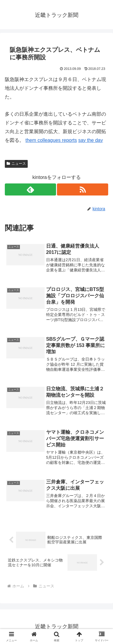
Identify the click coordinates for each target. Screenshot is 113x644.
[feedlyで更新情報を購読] (30, 189)
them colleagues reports (51, 140)
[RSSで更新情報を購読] (83, 189)
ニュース (16, 164)
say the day (91, 140)
